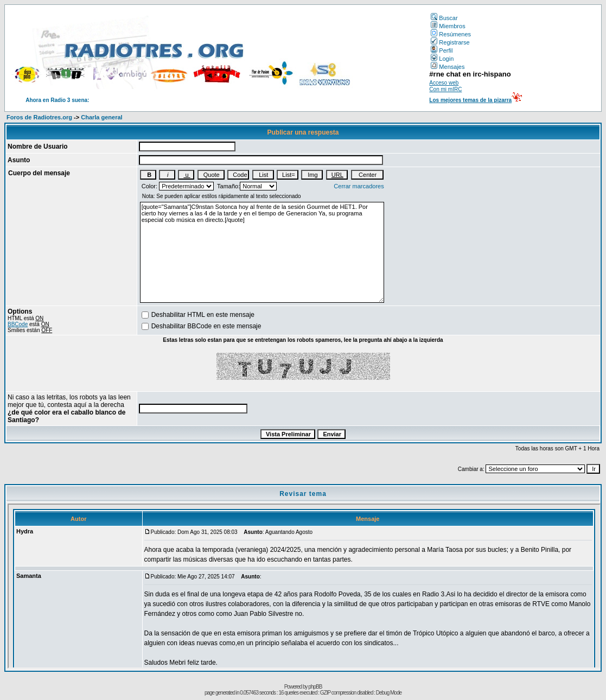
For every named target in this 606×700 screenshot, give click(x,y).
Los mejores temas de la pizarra (470, 100)
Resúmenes (451, 34)
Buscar (444, 18)
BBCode (18, 324)
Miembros (448, 26)
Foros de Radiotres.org (39, 117)
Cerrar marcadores (359, 186)
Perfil (442, 50)
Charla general (101, 117)
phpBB (315, 687)
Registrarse (450, 42)
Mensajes (448, 67)
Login (442, 59)
